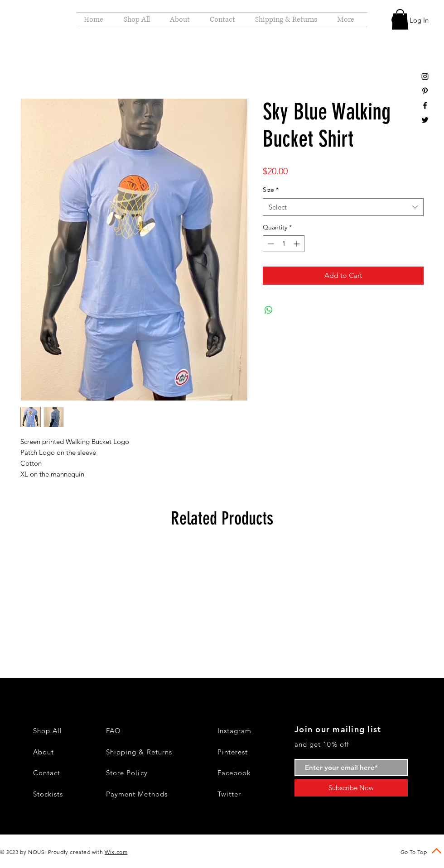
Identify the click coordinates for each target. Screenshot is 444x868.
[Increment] (297, 244)
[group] (222, 596)
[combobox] (343, 207)
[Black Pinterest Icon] (425, 91)
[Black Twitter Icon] (425, 120)
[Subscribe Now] (351, 788)
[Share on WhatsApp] (269, 310)
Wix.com (116, 852)
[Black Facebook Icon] (425, 105)
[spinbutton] (284, 244)
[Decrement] (270, 244)
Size (271, 190)
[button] (400, 19)
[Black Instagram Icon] (425, 76)
